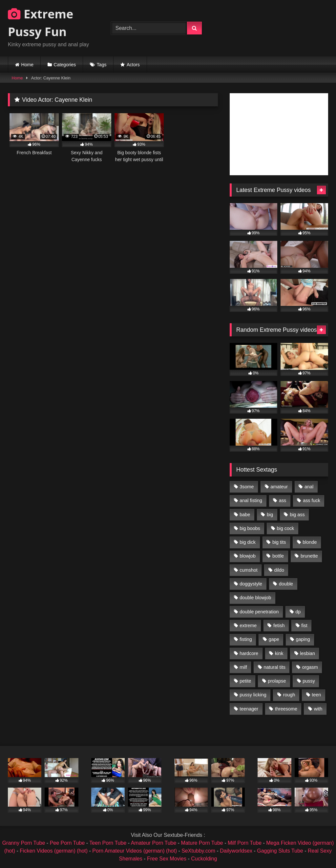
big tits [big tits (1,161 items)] (279, 542)
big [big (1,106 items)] (270, 515)
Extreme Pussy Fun (41, 23)
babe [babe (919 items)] (245, 515)
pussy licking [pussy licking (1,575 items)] (253, 695)
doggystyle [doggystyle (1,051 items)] (251, 584)
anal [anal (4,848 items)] (309, 487)
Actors (133, 65)
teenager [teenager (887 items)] (249, 709)
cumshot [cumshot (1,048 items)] (248, 570)
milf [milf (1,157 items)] (243, 667)
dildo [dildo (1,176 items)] (279, 570)
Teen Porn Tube (108, 843)
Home (27, 65)
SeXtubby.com (199, 851)
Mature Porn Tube (202, 843)
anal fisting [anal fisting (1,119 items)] (251, 500)
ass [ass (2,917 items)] (283, 500)
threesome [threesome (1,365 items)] (286, 709)
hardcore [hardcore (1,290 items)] (249, 653)
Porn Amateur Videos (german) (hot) (135, 851)
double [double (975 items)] (286, 584)
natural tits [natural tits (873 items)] (274, 667)
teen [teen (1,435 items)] (316, 695)
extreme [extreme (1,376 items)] (248, 625)
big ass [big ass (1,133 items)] (297, 515)
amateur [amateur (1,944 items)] (279, 487)
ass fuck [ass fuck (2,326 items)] (312, 500)
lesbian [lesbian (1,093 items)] (307, 653)
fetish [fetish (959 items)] (279, 625)
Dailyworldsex (236, 851)
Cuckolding (204, 859)
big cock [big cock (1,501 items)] (286, 528)
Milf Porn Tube (245, 843)
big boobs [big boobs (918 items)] (250, 528)
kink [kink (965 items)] (279, 653)
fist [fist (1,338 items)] (304, 625)
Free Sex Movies (167, 859)
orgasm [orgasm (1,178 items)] (310, 667)
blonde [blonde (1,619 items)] (310, 542)
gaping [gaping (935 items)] (303, 639)
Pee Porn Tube (67, 843)
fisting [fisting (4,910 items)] (246, 639)
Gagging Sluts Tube (280, 851)
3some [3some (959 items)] (247, 487)
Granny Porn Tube (24, 843)
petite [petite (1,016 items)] (245, 681)
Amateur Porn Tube (154, 843)
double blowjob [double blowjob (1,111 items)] (255, 598)
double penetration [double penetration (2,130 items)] (259, 612)
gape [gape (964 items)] (274, 639)
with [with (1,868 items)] (318, 709)
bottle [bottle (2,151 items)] (278, 556)
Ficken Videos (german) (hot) (54, 851)
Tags (102, 65)
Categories (65, 65)
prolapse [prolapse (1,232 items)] (277, 681)
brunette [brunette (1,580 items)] (309, 556)
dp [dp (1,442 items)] (298, 612)
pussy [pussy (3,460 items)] (309, 681)
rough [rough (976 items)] (289, 695)
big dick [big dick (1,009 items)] (248, 542)
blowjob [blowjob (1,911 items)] (248, 556)
